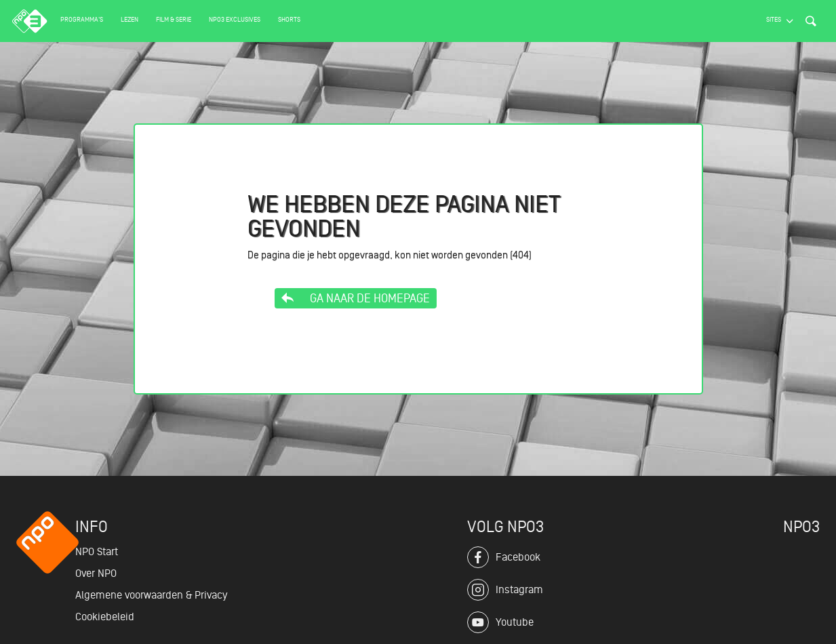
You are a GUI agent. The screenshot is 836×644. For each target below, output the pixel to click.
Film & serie (174, 19)
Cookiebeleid (105, 617)
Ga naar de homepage (356, 298)
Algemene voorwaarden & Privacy (151, 595)
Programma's (82, 19)
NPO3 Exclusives (235, 19)
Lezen (130, 19)
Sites (774, 19)
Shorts (289, 19)
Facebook (504, 557)
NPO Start (97, 552)
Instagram (505, 590)
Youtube (500, 622)
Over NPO (96, 573)
